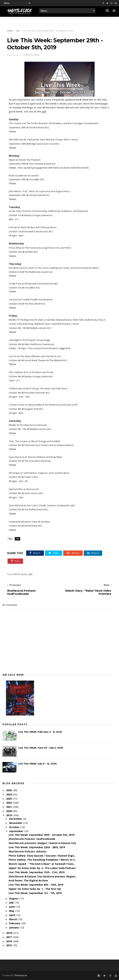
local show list (85, 99)
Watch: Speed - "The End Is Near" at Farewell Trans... (42, 864)
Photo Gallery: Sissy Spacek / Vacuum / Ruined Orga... (42, 856)
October (15, 827)
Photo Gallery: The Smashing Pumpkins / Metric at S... (43, 860)
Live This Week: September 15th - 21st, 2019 (37, 872)
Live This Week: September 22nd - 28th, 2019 (37, 847)
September (16, 831)
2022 (9, 803)
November (16, 823)
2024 (9, 794)
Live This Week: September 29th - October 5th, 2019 (41, 835)
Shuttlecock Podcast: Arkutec (28, 851)
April (12, 915)
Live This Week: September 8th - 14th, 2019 (36, 885)
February (15, 923)
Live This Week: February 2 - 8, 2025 (40, 732)
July (12, 902)
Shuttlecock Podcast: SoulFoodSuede (32, 839)
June (12, 907)
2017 (9, 937)
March (13, 919)
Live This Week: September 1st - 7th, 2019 (35, 893)
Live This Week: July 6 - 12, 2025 (37, 764)
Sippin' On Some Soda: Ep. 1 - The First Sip (35, 889)
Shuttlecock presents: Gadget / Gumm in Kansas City (42, 843)
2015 (9, 945)
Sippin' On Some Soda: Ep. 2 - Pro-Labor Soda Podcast (42, 868)
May (12, 911)
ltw (18, 31)
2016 (9, 941)
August (14, 898)
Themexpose (21, 975)
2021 (9, 807)
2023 (9, 799)
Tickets (12, 131)
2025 (9, 790)
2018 (9, 933)
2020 (9, 811)
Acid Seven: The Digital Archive (28, 880)
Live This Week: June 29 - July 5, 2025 (41, 748)
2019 (9, 815)
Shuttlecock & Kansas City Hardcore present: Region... (43, 876)
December (16, 819)
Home (10, 31)
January (14, 927)
